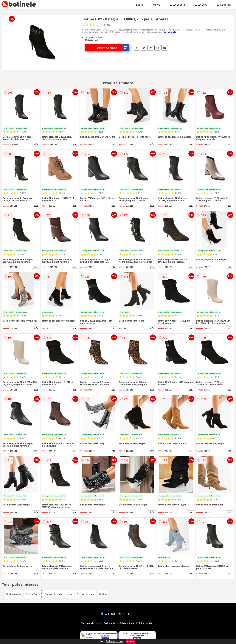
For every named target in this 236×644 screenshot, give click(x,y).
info (36, 144)
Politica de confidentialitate (119, 623)
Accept (130, 641)
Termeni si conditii (91, 623)
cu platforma (224, 5)
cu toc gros (201, 5)
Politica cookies (145, 623)
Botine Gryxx (33, 594)
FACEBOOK (109, 614)
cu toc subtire (177, 5)
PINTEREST (126, 614)
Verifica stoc (113, 48)
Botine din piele (86, 594)
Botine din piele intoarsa (58, 594)
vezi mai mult (169, 32)
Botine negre (14, 594)
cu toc (157, 5)
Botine (140, 5)
